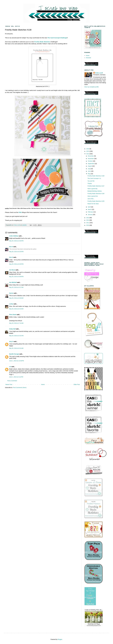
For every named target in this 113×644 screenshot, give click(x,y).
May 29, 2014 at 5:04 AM (16, 298)
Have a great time (93, 196)
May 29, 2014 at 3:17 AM (16, 287)
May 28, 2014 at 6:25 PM (16, 252)
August (90, 166)
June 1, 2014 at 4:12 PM (16, 377)
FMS (20, 212)
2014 (88, 154)
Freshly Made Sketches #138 (96, 176)
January (90, 215)
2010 (88, 225)
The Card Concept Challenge (57, 38)
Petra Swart (13, 315)
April (89, 207)
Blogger (60, 639)
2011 (88, 223)
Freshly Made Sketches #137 (96, 186)
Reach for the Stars (93, 204)
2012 (88, 220)
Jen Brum (12, 270)
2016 (88, 149)
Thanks (90, 183)
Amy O (11, 341)
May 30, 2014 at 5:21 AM (16, 348)
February (91, 212)
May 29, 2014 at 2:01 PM (16, 336)
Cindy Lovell (99, 73)
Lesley (11, 304)
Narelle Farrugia (14, 354)
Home (43, 384)
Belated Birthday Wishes (95, 191)
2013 (88, 218)
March (90, 209)
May (89, 174)
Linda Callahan (14, 236)
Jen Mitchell (13, 282)
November (91, 159)
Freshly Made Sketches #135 (96, 201)
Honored (88, 58)
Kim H (11, 247)
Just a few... (91, 199)
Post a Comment (12, 381)
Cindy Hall (12, 329)
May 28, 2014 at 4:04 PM (16, 241)
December (91, 156)
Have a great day (92, 189)
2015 (88, 151)
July (89, 169)
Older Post (77, 384)
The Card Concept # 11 (94, 178)
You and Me (91, 181)
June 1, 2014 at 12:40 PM (16, 361)
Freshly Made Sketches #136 (96, 194)
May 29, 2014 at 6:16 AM (16, 309)
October (90, 161)
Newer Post (9, 384)
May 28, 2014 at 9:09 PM (16, 277)
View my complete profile (91, 87)
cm (10, 367)
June (89, 171)
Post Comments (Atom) (20, 388)
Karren (11, 293)
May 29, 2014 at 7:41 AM (16, 323)
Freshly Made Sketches (42, 42)
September (91, 164)
